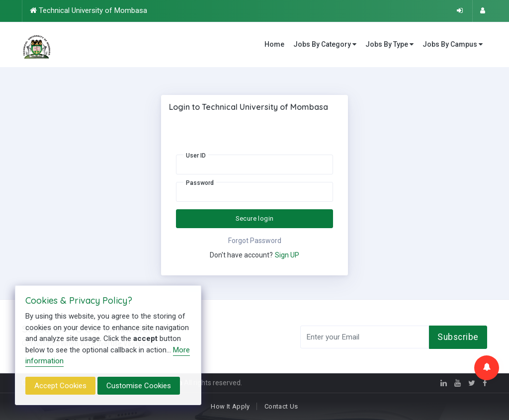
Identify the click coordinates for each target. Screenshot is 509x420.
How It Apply (230, 406)
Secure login (255, 218)
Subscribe (458, 337)
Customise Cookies (139, 386)
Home (274, 44)
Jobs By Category (325, 44)
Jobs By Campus (453, 44)
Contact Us (281, 406)
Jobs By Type (389, 44)
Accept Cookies (60, 386)
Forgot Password (255, 241)
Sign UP (287, 255)
